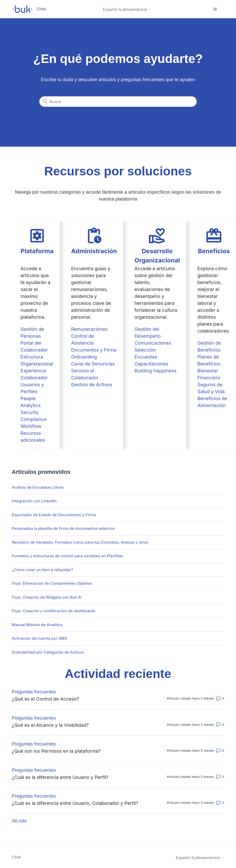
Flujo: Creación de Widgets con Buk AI (47, 597)
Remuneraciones (89, 329)
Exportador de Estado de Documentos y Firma (54, 515)
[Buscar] (118, 102)
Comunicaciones (153, 343)
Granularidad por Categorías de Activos (48, 652)
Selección (145, 350)
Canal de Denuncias (93, 364)
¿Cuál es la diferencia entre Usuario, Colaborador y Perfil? (75, 803)
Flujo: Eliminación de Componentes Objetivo (52, 583)
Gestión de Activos (92, 385)
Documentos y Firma (94, 350)
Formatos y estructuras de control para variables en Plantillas (67, 556)
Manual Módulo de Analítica (37, 625)
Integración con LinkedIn (34, 501)
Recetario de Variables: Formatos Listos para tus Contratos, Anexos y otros (80, 542)
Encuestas (146, 357)
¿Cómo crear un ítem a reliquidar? (42, 570)
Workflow (31, 426)
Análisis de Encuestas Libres (38, 487)
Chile (16, 857)
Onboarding (84, 357)
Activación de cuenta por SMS (39, 638)
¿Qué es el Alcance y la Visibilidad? (50, 725)
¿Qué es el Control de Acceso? (45, 699)
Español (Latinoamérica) (127, 9)
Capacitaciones (151, 364)
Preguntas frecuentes (34, 692)
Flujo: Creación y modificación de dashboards (54, 611)
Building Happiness (155, 371)
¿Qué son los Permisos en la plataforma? (56, 751)
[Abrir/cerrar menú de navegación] (215, 9)
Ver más (19, 820)
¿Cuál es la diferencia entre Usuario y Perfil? (60, 777)
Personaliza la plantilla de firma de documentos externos (63, 528)
